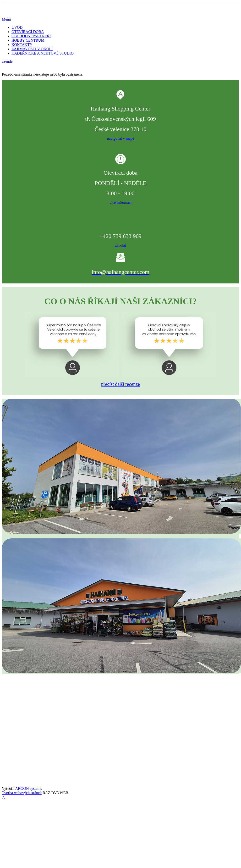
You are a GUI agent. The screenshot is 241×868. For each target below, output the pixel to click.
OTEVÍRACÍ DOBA (28, 32)
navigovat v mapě (120, 138)
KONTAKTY (22, 45)
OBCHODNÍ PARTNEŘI (31, 36)
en (7, 61)
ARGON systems (29, 788)
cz (4, 61)
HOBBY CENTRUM (28, 40)
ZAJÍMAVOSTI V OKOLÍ (32, 49)
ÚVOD (17, 27)
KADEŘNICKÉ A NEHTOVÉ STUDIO (43, 53)
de (11, 61)
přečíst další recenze (120, 384)
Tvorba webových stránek (22, 793)
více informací (121, 202)
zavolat (120, 245)
